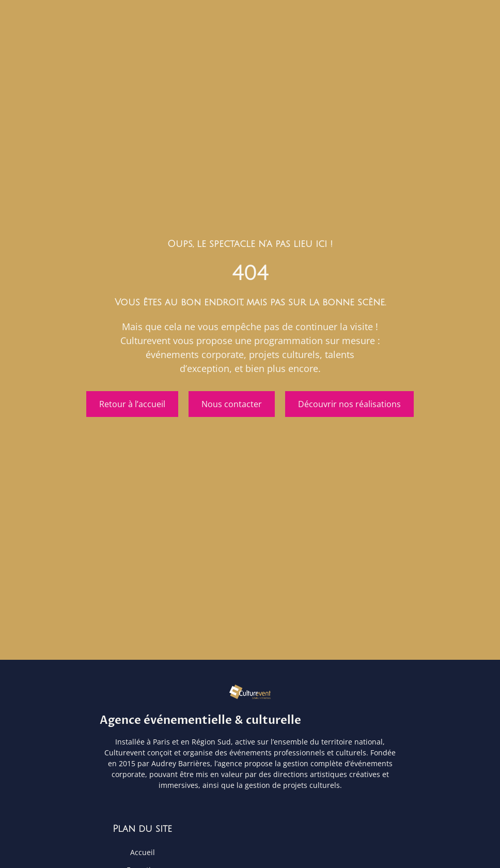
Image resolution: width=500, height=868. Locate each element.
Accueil (143, 853)
